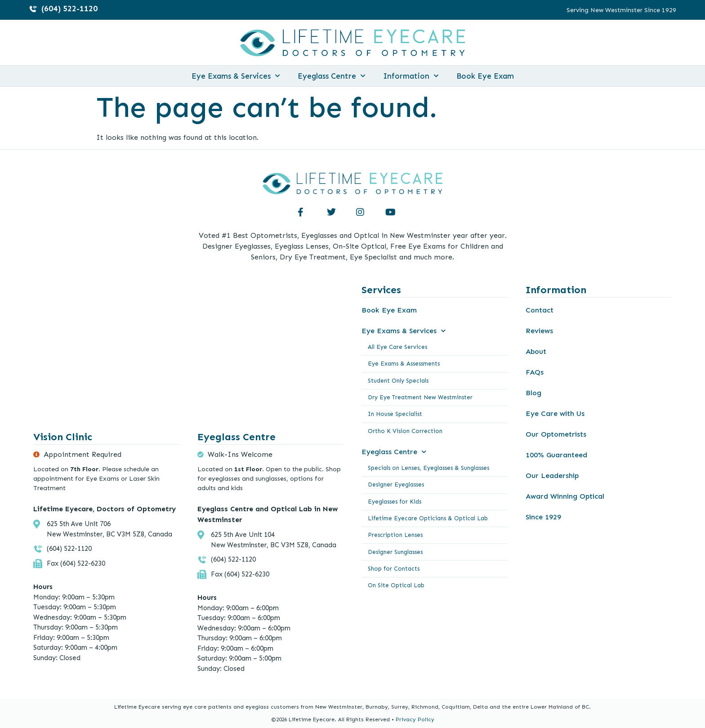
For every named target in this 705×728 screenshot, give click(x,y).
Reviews (539, 331)
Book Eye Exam (485, 76)
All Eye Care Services (397, 347)
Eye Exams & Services (236, 76)
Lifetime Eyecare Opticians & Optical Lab (428, 517)
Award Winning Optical (565, 496)
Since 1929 (543, 517)
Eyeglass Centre (331, 76)
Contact (540, 310)
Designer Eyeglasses (396, 484)
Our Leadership (552, 476)
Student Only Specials (398, 380)
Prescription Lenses (395, 534)
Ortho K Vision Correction (405, 430)
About (536, 351)
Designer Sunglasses (395, 550)
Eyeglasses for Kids (395, 500)
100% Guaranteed (556, 455)
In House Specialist (395, 413)
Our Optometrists (556, 434)
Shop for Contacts (394, 567)
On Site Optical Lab (396, 583)
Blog (533, 393)
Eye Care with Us (555, 413)
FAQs (535, 372)
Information (411, 76)
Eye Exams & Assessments (404, 364)
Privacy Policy (415, 719)
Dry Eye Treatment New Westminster (420, 397)
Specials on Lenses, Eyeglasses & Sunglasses (428, 467)
